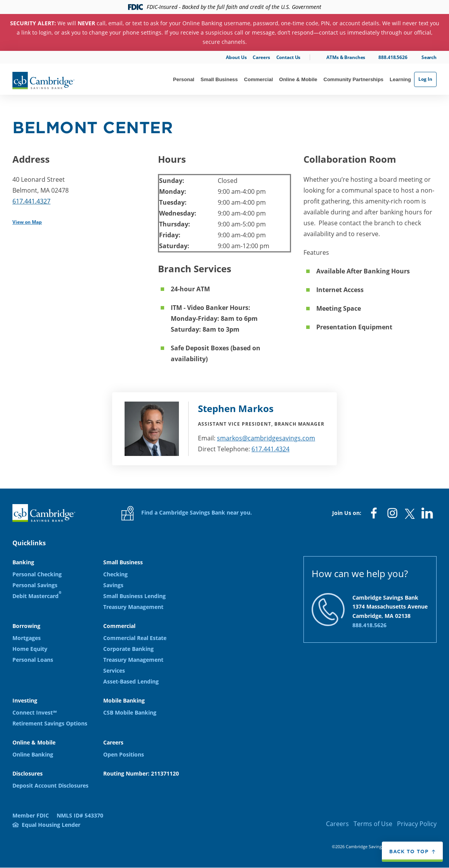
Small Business (219, 79)
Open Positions (124, 754)
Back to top (409, 851)
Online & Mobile (298, 79)
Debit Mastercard (37, 596)
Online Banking (33, 754)
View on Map (27, 222)
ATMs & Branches (346, 57)
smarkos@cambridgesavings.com (266, 438)
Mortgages (27, 638)
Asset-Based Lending (131, 681)
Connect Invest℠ (35, 712)
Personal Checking (37, 574)
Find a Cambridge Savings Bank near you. (187, 513)
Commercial (258, 79)
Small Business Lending (134, 596)
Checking (115, 574)
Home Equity (30, 649)
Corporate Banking (128, 649)
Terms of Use (373, 824)
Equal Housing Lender (51, 825)
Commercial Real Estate (135, 638)
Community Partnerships (354, 79)
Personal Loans (33, 660)
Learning (400, 79)
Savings (113, 585)
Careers (261, 57)
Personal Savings (35, 585)
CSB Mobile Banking (130, 712)
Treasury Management (133, 607)
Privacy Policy (417, 824)
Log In (425, 79)
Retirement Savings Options (50, 723)
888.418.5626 (393, 57)
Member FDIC (31, 815)
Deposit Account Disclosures (50, 785)
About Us (236, 57)
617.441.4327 (31, 201)
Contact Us (289, 57)
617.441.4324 (270, 449)
